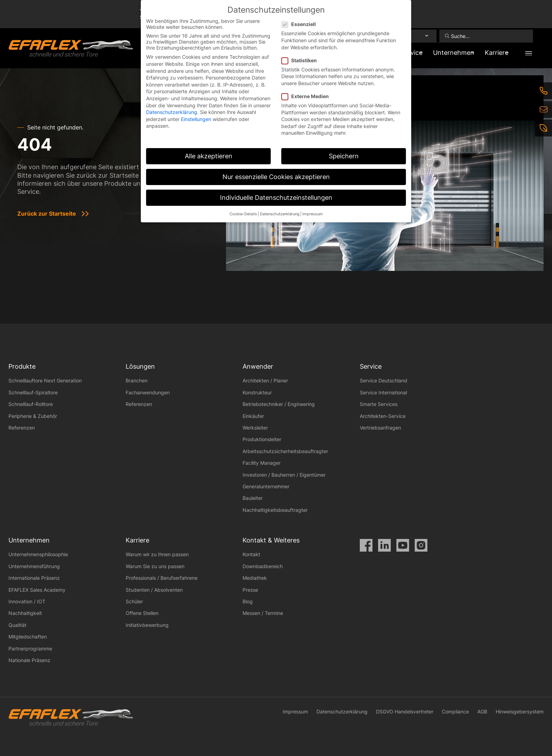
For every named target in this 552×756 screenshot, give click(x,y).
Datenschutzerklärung (342, 711)
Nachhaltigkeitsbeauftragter (275, 510)
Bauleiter (253, 498)
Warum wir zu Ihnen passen (157, 554)
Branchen (137, 380)
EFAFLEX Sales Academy (37, 590)
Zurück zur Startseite (47, 214)
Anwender (258, 366)
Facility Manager (262, 463)
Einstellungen (196, 119)
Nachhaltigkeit (25, 613)
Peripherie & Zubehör (33, 416)
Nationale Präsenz (29, 660)
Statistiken (301, 60)
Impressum (295, 711)
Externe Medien (307, 96)
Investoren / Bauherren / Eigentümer (284, 475)
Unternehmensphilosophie (38, 554)
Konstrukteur (257, 392)
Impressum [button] (313, 214)
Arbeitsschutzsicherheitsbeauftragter (285, 451)
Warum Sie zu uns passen (155, 566)
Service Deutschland (384, 380)
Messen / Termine (263, 613)
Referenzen (22, 428)
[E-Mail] (544, 109)
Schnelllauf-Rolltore (31, 404)
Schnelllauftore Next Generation (45, 380)
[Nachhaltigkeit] (544, 128)
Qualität (17, 625)
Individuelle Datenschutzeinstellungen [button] (276, 198)
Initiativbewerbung (147, 625)
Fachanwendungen (148, 392)
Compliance (455, 711)
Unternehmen (443, 52)
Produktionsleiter (262, 439)
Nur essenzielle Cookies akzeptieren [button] (276, 177)
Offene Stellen (142, 613)
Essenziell (301, 24)
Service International (383, 392)
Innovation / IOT (27, 601)
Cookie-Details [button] (243, 214)
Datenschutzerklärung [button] (280, 214)
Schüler (134, 601)
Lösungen (140, 366)
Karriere (493, 52)
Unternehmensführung (34, 566)
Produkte (22, 366)
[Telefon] (544, 91)
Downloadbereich (263, 566)
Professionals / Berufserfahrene (162, 578)
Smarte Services (379, 404)
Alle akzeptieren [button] (209, 156)
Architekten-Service (383, 416)
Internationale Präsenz (34, 578)
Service (371, 366)
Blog (248, 601)
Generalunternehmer (266, 486)
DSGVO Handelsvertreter (405, 711)
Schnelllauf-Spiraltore (33, 392)
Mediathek (255, 578)
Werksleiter (255, 428)
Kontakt (251, 554)
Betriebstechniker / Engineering (279, 404)
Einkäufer (253, 416)
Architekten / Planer (265, 380)
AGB (482, 711)
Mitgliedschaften (28, 637)
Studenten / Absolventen (154, 590)
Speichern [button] (344, 156)
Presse (250, 590)
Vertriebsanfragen (380, 428)
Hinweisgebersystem (520, 711)
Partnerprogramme (30, 649)
